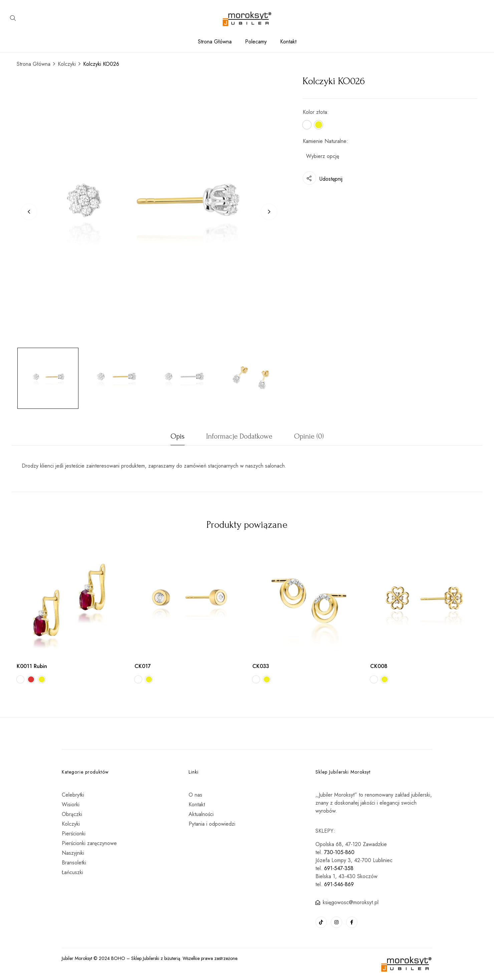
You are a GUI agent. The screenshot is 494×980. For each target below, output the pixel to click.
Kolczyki (67, 64)
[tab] (178, 438)
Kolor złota (315, 112)
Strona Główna (34, 64)
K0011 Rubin (32, 666)
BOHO (118, 958)
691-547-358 (339, 868)
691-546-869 (339, 884)
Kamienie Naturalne (325, 141)
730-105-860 (339, 852)
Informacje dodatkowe (239, 436)
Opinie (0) (309, 436)
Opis (178, 436)
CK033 (261, 666)
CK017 (143, 666)
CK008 (379, 666)
